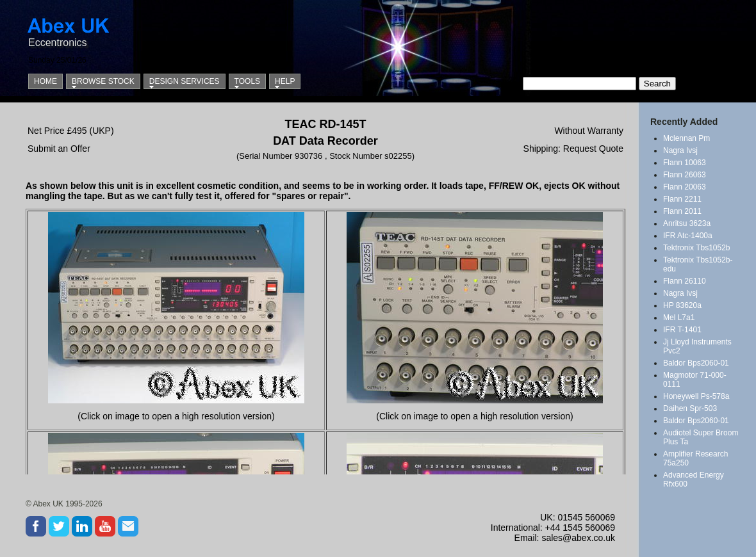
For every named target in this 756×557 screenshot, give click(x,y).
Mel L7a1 (679, 318)
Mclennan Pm (686, 138)
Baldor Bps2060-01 (696, 363)
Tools (247, 81)
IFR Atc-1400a (688, 236)
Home (45, 81)
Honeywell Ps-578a (696, 396)
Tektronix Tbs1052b (697, 248)
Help (285, 81)
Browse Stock (103, 81)
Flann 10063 (685, 163)
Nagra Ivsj (680, 150)
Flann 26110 (685, 281)
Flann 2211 (682, 199)
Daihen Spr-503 (690, 408)
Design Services (185, 81)
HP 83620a (682, 305)
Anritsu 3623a (687, 223)
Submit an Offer (59, 149)
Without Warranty (589, 131)
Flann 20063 (685, 187)
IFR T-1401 (682, 330)
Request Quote (593, 149)
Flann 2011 (682, 211)
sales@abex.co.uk (578, 538)
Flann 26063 (685, 175)
